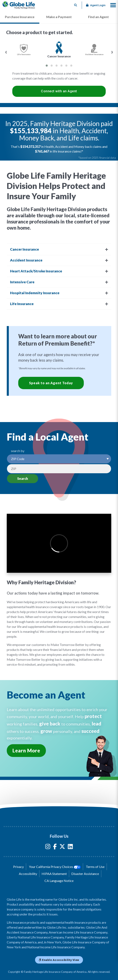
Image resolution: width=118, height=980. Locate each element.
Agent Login (96, 5)
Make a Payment (59, 17)
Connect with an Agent (59, 91)
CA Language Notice (59, 881)
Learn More (26, 750)
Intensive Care (22, 282)
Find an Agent (98, 17)
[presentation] (6, 52)
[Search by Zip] (59, 469)
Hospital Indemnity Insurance (35, 293)
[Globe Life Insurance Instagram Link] (48, 847)
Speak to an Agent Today (51, 383)
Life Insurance (22, 304)
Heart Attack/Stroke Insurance (36, 271)
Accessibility (28, 874)
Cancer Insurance (24, 249)
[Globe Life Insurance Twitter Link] (62, 847)
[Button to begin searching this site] (76, 5)
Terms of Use (95, 867)
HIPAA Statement (54, 874)
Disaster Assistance (85, 874)
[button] (113, 5)
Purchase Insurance (20, 17)
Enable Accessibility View (59, 960)
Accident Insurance (26, 260)
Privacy (18, 867)
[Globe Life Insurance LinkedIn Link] (70, 847)
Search (23, 478)
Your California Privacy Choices (55, 867)
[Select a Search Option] (59, 459)
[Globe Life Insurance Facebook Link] (55, 847)
